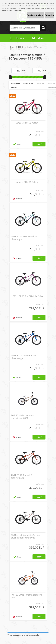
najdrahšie (40, 83)
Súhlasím (49, 15)
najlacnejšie (28, 83)
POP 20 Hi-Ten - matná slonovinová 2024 (22, 417)
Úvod (12, 47)
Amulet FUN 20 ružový (27, 123)
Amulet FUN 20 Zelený (27, 182)
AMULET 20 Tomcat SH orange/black (22, 477)
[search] (43, 28)
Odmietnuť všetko (35, 15)
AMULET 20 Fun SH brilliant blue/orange (24, 357)
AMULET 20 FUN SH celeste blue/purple (25, 238)
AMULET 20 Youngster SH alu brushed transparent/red (25, 536)
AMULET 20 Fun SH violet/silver (28, 296)
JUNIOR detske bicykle (24, 47)
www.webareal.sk (33, 635)
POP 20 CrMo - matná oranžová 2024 (26, 596)
